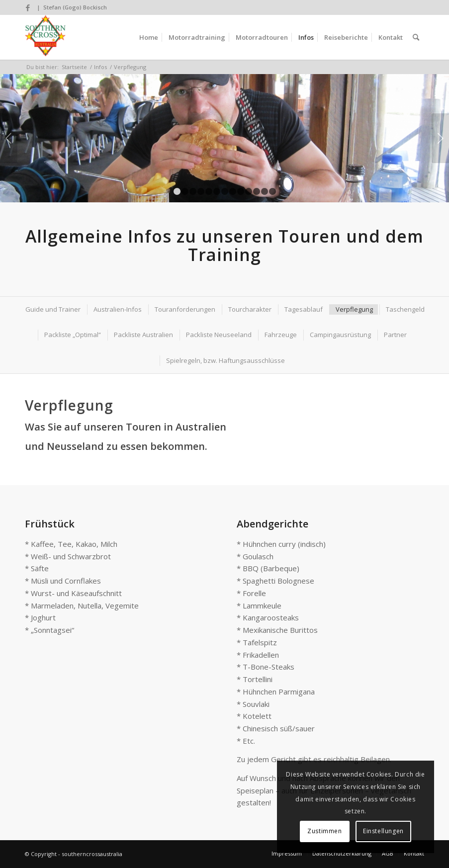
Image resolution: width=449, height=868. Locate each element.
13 (272, 191)
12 (265, 191)
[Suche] (416, 37)
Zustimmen (324, 831)
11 (257, 191)
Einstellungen (383, 831)
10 (249, 191)
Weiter (440, 138)
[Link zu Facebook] (28, 7)
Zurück (9, 138)
